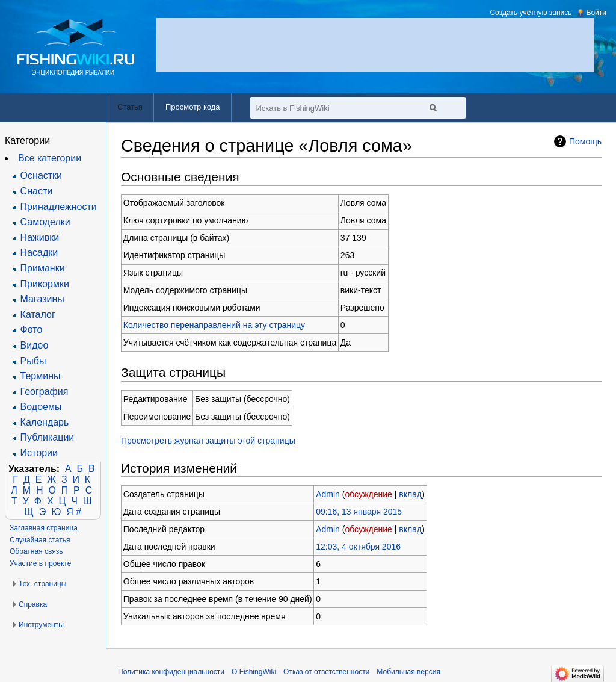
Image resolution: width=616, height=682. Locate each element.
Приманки (43, 268)
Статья (130, 107)
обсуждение (368, 494)
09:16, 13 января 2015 (359, 512)
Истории (39, 453)
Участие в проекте (40, 563)
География (45, 392)
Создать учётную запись (531, 13)
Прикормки (45, 284)
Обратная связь (36, 551)
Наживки (40, 237)
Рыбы (33, 361)
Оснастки (41, 175)
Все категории (50, 158)
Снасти (37, 191)
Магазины (42, 299)
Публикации (48, 437)
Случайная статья (40, 540)
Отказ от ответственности (326, 672)
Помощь (585, 141)
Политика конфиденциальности (171, 672)
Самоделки (45, 222)
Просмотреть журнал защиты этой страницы (208, 441)
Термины (41, 376)
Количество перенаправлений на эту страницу (214, 325)
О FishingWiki (254, 672)
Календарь (45, 422)
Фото (32, 330)
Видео (35, 345)
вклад (410, 494)
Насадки (39, 253)
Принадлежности (59, 207)
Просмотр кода (193, 107)
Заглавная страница (44, 528)
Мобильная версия (408, 672)
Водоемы (41, 407)
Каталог (38, 315)
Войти (596, 13)
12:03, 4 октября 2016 (358, 547)
